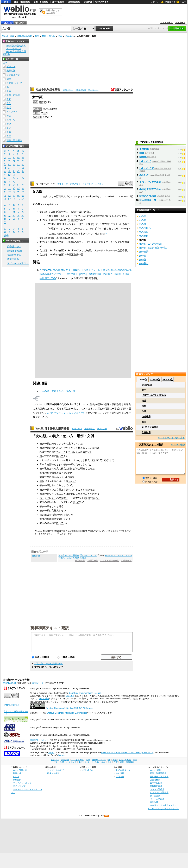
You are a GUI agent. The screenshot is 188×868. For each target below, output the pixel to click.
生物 (9, 124)
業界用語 (11, 71)
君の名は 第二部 (88, 555)
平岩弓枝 (73, 220)
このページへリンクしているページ (66, 413)
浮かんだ (71, 481)
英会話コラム (14, 246)
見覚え (55, 510)
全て (5, 63)
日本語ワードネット (39, 740)
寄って (77, 502)
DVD (71, 234)
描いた (70, 515)
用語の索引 (81, 90)
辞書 (6, 2)
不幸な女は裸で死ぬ (150, 189)
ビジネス (11, 66)
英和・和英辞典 (41, 2)
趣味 (9, 116)
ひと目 (55, 490)
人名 (9, 132)
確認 (144, 401)
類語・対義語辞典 (22, 2)
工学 (9, 91)
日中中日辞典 (58, 2)
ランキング (93, 90)
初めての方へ (167, 23)
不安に (101, 460)
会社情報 (120, 773)
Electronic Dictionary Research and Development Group (127, 752)
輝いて (62, 519)
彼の (59, 494)
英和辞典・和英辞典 (159, 777)
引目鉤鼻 (144, 149)
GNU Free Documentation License (85, 693)
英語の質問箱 (14, 255)
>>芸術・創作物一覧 (109, 561)
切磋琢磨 (146, 417)
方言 (9, 136)
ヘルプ (183, 2)
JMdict (51, 752)
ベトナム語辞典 (157, 799)
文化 (9, 103)
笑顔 (87, 498)
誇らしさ (56, 443)
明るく (84, 468)
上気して (73, 443)
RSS (107, 816)
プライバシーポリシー (23, 783)
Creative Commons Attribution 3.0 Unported (67, 713)
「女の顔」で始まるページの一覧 (58, 391)
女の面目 (144, 236)
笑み (42, 481)
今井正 (70, 255)
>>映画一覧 (126, 561)
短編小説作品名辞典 (48, 90)
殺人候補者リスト (149, 200)
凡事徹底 (146, 432)
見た (61, 490)
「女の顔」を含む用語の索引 (49, 664)
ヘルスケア (12, 112)
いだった (95, 448)
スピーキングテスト (18, 263)
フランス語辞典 (157, 789)
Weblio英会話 (14, 251)
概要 (144, 422)
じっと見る (58, 506)
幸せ (54, 519)
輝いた (96, 498)
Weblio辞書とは (20, 770)
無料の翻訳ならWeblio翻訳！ (53, 12)
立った (77, 460)
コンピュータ (13, 75)
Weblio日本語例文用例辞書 (52, 429)
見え (80, 448)
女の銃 (142, 216)
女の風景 (144, 252)
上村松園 (61, 238)
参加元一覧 (180, 23)
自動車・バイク (14, 83)
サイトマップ (19, 786)
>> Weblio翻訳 (178, 445)
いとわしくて (147, 168)
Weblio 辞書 (170, 2)
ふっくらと (58, 485)
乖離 (144, 406)
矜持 (144, 411)
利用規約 (17, 780)
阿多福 (143, 157)
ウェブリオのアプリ (57, 770)
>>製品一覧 (93, 561)
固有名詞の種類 (24, 36)
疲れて (70, 490)
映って (60, 523)
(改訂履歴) (70, 696)
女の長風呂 (145, 228)
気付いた (87, 452)
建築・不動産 (13, 95)
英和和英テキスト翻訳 (50, 628)
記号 (6, 236)
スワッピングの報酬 (150, 182)
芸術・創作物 (48, 36)
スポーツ (11, 120)
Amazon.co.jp (65, 278)
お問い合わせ (88, 770)
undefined (147, 385)
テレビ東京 (87, 224)
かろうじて (72, 448)
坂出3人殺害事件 (150, 427)
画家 (42, 515)
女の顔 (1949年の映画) (52, 255)
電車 (9, 79)
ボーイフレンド (48, 498)
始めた (72, 477)
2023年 (125, 229)
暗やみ (55, 448)
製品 (37, 36)
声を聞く (64, 498)
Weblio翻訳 (155, 780)
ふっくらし (62, 477)
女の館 (142, 256)
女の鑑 (142, 224)
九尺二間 (48, 109)
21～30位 (168, 379)
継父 (144, 390)
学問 (9, 99)
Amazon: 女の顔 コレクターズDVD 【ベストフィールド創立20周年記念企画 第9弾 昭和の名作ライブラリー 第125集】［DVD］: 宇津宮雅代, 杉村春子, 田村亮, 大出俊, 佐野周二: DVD (85, 274)
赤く (66, 443)
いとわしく (145, 161)
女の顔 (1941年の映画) (52, 250)
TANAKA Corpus (11, 705)
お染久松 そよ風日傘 (69, 555)
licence (62, 755)
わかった (90, 490)
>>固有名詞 (80, 561)
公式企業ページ (123, 770)
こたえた (80, 494)
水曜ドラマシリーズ (60, 229)
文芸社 (45, 113)
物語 (55, 109)
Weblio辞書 (44, 699)
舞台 (68, 460)
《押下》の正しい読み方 (154, 395)
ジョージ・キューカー (105, 250)
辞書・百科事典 (14, 140)
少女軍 (83, 558)
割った (53, 464)
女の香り (144, 263)
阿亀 (142, 153)
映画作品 (69, 36)
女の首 (142, 259)
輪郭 (61, 515)
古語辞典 (88, 2)
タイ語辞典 (155, 796)
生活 (9, 108)
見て (59, 468)
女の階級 (144, 232)
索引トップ (68, 90)
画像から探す (53, 773)
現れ (47, 468)
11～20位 (155, 379)
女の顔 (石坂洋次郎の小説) (54, 212)
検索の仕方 (18, 773)
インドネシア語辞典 (159, 792)
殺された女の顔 (148, 196)
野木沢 (42, 102)
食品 (9, 128)
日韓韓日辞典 (74, 2)
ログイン (155, 2)
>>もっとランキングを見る (171, 438)
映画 (60, 36)
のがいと (144, 175)
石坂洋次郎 (77, 212)
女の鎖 (142, 220)
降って (60, 456)
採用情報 (120, 777)
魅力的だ (68, 473)
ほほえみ (76, 452)
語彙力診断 (13, 259)
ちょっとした (64, 452)
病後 (42, 477)
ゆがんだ (109, 460)
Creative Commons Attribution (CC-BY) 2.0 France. (69, 708)
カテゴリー (100, 184)
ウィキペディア (45, 184)
